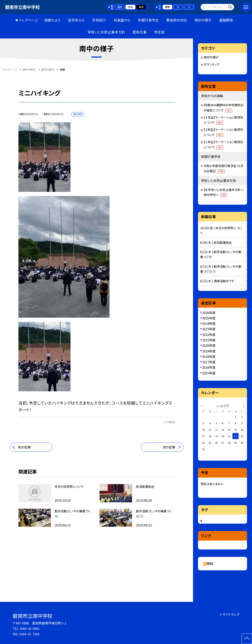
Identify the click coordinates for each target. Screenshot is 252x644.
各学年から (76, 20)
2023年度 (209, 329)
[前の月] (201, 406)
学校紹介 (99, 20)
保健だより (52, 20)
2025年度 (209, 318)
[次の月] (244, 406)
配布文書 (140, 32)
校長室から (122, 20)
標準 (167, 7)
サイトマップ (231, 614)
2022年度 (209, 334)
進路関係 (226, 20)
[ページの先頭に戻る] (247, 639)
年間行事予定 (148, 20)
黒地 (141, 7)
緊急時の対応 (177, 20)
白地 (130, 7)
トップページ (29, 20)
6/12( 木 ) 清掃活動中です (217, 281)
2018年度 (209, 356)
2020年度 (209, 345)
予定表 (159, 32)
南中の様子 (203, 20)
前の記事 (24, 447)
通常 (120, 7)
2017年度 (209, 362)
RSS (210, 563)
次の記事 (169, 447)
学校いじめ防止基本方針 (106, 32)
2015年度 (209, 373)
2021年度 (209, 340)
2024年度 (209, 323)
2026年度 (209, 313)
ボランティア (212, 64)
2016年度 (209, 367)
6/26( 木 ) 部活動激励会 (216, 242)
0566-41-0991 (30, 628)
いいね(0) (169, 422)
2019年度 (209, 351)
